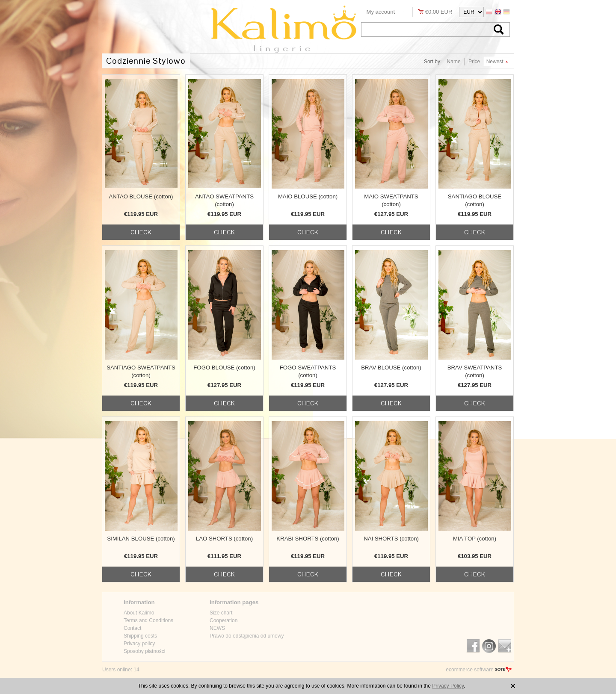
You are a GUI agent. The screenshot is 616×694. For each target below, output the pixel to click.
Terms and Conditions (148, 620)
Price (474, 62)
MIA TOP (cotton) (475, 539)
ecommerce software (469, 670)
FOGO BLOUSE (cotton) (224, 368)
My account (381, 12)
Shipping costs (140, 636)
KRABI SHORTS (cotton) (308, 539)
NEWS (217, 628)
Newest (495, 62)
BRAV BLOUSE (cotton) (391, 368)
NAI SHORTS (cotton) (391, 539)
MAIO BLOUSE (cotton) (308, 196)
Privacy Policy (448, 686)
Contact (132, 628)
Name (454, 62)
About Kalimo (139, 613)
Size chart (221, 613)
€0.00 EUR (439, 12)
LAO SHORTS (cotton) (224, 539)
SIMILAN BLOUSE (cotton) (141, 539)
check (141, 232)
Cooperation (224, 620)
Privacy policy (139, 644)
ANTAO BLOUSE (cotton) (141, 196)
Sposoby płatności (144, 651)
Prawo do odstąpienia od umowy (247, 636)
